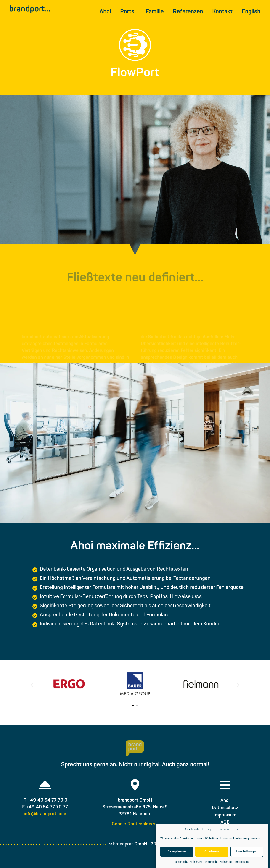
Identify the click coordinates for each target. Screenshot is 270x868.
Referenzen (188, 12)
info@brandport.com (45, 814)
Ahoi (105, 12)
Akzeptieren (177, 852)
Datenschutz (225, 808)
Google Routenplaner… (135, 824)
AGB (225, 823)
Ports (128, 12)
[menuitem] (251, 12)
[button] (32, 685)
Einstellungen (247, 852)
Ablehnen (212, 852)
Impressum (242, 862)
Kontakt (222, 12)
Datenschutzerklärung (189, 862)
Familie (155, 12)
